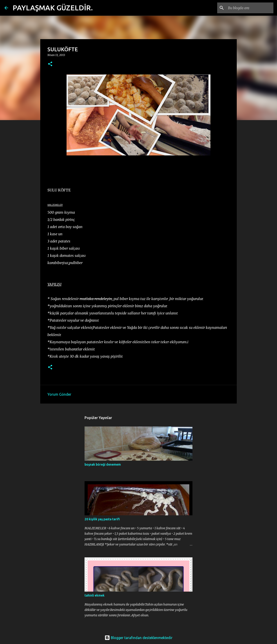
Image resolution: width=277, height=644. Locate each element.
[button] (50, 64)
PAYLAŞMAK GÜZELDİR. (53, 8)
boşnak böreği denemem (103, 464)
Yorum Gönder (59, 394)
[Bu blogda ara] (250, 8)
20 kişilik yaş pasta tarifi (102, 519)
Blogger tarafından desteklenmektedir (138, 638)
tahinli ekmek (95, 595)
